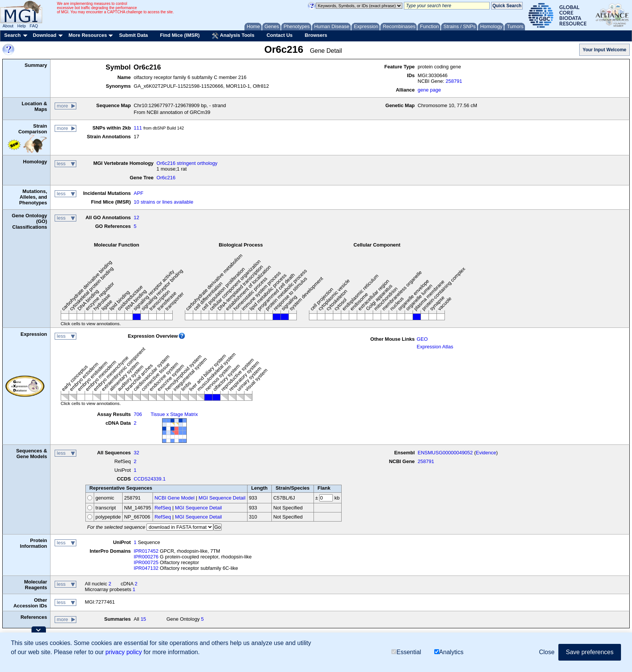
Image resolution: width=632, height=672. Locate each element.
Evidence (486, 453)
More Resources (87, 35)
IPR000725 (146, 562)
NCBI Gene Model (175, 498)
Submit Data (134, 35)
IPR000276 (146, 557)
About (8, 26)
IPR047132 (146, 568)
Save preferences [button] (590, 652)
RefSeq (163, 508)
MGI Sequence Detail (222, 498)
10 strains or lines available (163, 202)
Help (21, 26)
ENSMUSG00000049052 (445, 453)
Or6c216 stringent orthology (187, 163)
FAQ (34, 26)
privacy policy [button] (124, 652)
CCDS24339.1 (150, 479)
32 (136, 453)
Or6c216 (166, 178)
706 (138, 414)
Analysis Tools (233, 36)
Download (44, 35)
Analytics (449, 652)
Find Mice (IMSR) (180, 35)
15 (143, 619)
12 (136, 217)
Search (12, 35)
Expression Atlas (435, 347)
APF (138, 193)
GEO (422, 339)
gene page (429, 90)
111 (138, 128)
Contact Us (280, 35)
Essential (406, 652)
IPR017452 (146, 551)
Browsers (316, 35)
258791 (454, 81)
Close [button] (547, 652)
